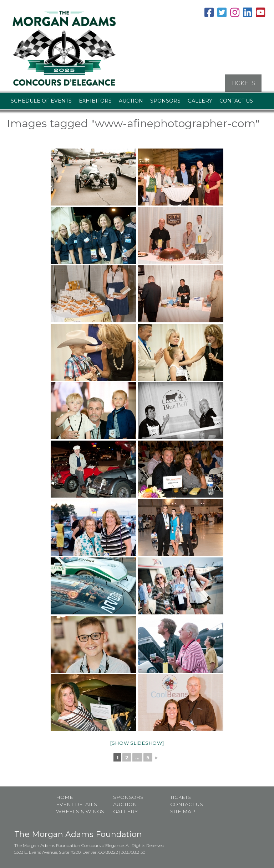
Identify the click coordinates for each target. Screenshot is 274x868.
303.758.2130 (133, 851)
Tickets (181, 796)
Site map (183, 811)
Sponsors (165, 100)
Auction (131, 100)
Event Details (77, 804)
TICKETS (243, 82)
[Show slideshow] (137, 742)
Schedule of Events (41, 100)
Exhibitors (95, 100)
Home (65, 796)
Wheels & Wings (80, 811)
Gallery (200, 100)
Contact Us (236, 100)
